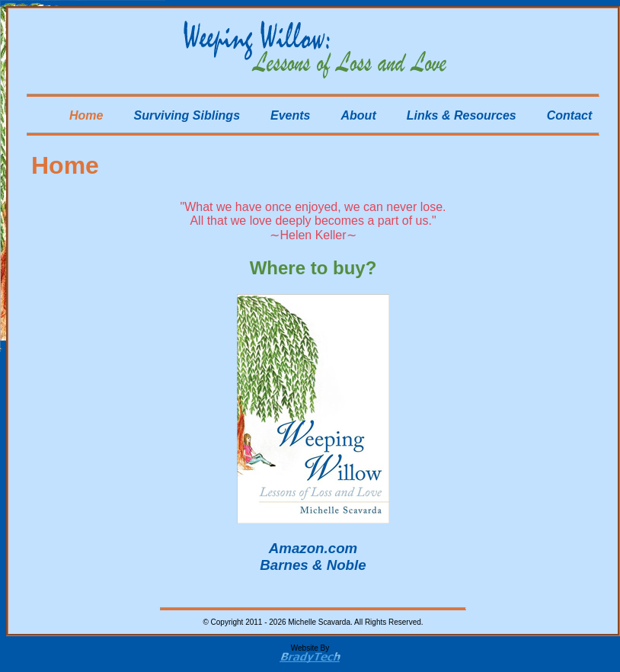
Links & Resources (462, 115)
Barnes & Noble (313, 565)
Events (290, 115)
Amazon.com (313, 548)
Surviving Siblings (187, 115)
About (359, 115)
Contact (570, 115)
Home (86, 115)
